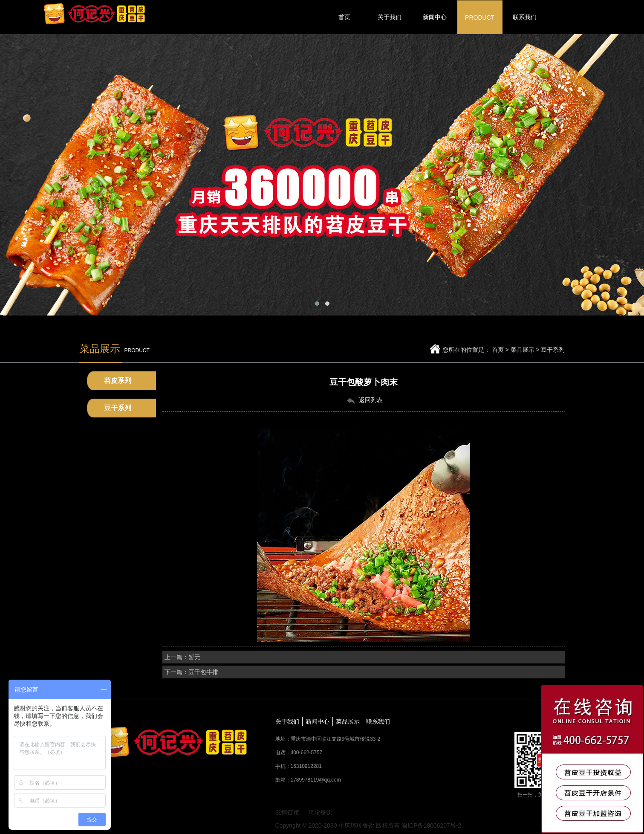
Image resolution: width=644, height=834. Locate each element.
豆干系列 (553, 350)
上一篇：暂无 (182, 657)
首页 (498, 350)
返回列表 (364, 400)
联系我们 (378, 721)
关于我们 (287, 721)
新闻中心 (318, 721)
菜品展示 (523, 350)
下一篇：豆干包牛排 (191, 672)
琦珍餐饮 (320, 812)
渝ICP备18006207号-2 (431, 825)
